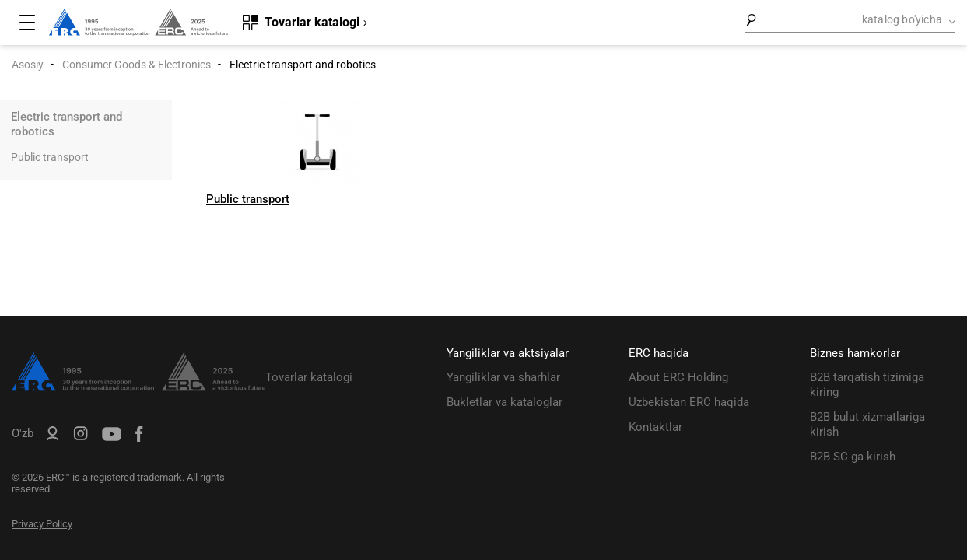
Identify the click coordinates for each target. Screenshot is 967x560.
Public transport (50, 157)
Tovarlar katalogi (309, 377)
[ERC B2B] (53, 436)
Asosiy (28, 65)
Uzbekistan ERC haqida (689, 402)
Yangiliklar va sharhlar (503, 377)
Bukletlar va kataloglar (505, 402)
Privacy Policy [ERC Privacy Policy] (42, 524)
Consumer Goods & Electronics (137, 65)
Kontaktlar (655, 427)
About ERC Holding (678, 377)
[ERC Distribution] (138, 387)
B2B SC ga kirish (853, 457)
